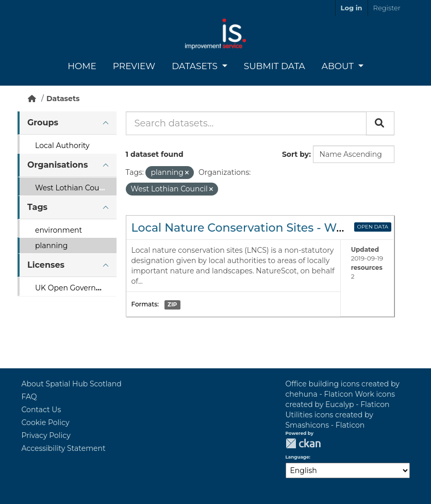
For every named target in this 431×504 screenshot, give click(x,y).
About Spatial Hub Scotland (72, 384)
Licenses (46, 265)
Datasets (196, 66)
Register (387, 8)
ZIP (172, 305)
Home (82, 66)
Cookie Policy (46, 422)
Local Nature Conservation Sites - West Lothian (266, 228)
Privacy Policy (46, 435)
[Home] (32, 99)
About (339, 66)
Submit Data (275, 66)
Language (297, 457)
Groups (43, 123)
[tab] (67, 123)
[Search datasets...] (246, 123)
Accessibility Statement (64, 448)
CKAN (303, 443)
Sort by (295, 154)
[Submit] (380, 123)
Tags (37, 207)
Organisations (57, 165)
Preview (134, 66)
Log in (352, 8)
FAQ (29, 397)
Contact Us (42, 410)
